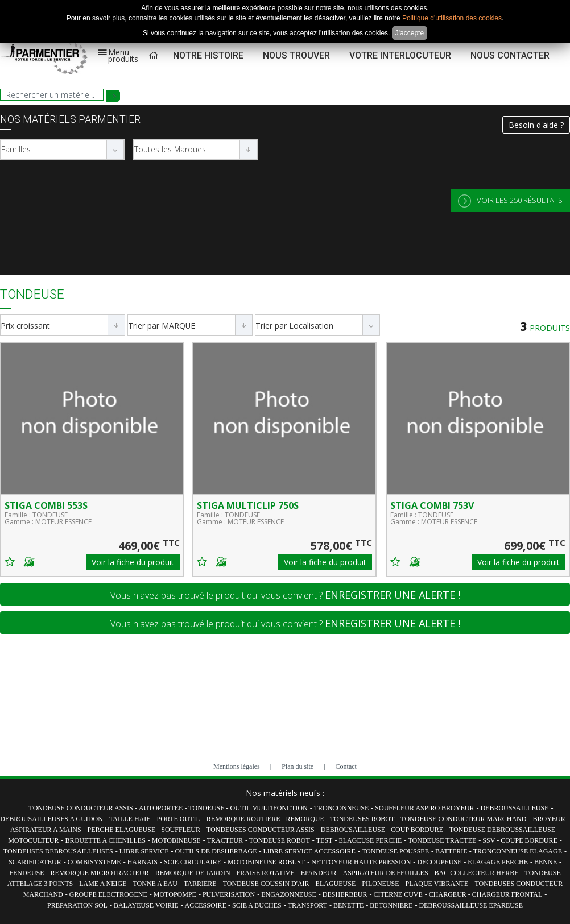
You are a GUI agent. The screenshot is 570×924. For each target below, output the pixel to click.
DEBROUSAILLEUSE (354, 830)
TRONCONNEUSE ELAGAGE (518, 851)
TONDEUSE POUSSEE (395, 851)
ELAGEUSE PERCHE (370, 840)
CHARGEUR (449, 894)
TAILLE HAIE (130, 819)
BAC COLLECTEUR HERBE (477, 873)
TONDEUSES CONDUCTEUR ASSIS (261, 830)
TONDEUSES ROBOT (362, 819)
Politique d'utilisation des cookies (452, 18)
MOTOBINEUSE (176, 840)
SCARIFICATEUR (35, 862)
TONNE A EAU (155, 884)
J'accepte (410, 33)
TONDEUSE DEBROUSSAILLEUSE (502, 830)
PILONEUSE (380, 884)
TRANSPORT (307, 905)
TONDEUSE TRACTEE (442, 840)
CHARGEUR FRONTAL (507, 894)
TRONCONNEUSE (342, 808)
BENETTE (348, 905)
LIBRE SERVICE (144, 851)
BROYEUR (549, 819)
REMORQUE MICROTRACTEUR (100, 873)
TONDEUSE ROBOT (280, 840)
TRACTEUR (225, 840)
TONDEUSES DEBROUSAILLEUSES (58, 851)
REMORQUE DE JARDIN (193, 873)
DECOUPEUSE (439, 862)
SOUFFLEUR (181, 830)
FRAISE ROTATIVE (266, 873)
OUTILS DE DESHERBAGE (216, 851)
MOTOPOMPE (175, 894)
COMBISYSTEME (94, 862)
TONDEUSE (207, 808)
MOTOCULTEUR (33, 840)
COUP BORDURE (417, 830)
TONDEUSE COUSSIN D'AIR (266, 884)
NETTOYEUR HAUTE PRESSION (361, 862)
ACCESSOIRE (206, 905)
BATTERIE (452, 851)
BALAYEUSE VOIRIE (146, 905)
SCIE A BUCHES (257, 905)
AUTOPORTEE (162, 808)
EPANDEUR (319, 873)
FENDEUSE (26, 873)
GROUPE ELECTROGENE (108, 894)
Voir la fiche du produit (133, 562)
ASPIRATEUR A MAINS (46, 830)
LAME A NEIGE (103, 884)
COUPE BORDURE (529, 840)
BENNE (546, 862)
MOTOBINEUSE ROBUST (266, 862)
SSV (490, 840)
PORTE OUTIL (179, 819)
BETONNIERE (391, 905)
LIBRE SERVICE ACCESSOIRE (309, 851)
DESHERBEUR (345, 894)
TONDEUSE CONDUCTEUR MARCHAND (463, 819)
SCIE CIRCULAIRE (193, 862)
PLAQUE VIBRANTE (437, 884)
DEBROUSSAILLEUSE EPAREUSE (471, 905)
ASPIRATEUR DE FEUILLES (386, 873)
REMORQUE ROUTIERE (244, 819)
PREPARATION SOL (77, 905)
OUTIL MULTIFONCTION (269, 808)
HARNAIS (142, 862)
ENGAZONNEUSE (289, 894)
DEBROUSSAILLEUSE (514, 808)
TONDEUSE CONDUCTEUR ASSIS (82, 808)
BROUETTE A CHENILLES (106, 840)
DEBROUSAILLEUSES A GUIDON (51, 819)
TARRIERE (200, 884)
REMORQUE (306, 819)
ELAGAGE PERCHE (498, 862)
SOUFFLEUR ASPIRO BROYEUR (424, 808)
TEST (325, 840)
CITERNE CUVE (398, 894)
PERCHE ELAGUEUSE (123, 830)
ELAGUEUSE (336, 884)
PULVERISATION (229, 894)
